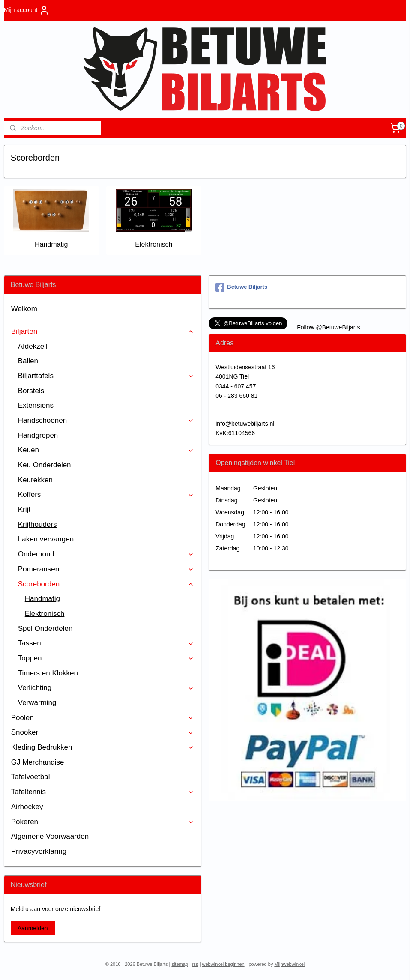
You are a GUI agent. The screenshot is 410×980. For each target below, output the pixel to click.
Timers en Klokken (48, 673)
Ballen (28, 361)
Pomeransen (106, 569)
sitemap (180, 964)
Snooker (103, 732)
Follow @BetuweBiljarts (328, 327)
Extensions (36, 405)
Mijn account (27, 10)
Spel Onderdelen (45, 629)
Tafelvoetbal (31, 777)
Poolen (103, 718)
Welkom (24, 309)
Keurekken (35, 480)
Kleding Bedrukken (103, 747)
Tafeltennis (103, 792)
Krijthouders (37, 524)
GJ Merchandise (38, 762)
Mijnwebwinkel (289, 964)
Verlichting (106, 688)
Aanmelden (33, 928)
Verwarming (37, 703)
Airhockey (27, 807)
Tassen (106, 643)
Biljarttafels (106, 376)
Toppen (106, 658)
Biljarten (103, 331)
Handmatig (51, 244)
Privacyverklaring (39, 851)
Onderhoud (106, 554)
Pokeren (103, 822)
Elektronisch (154, 244)
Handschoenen (106, 420)
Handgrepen (38, 435)
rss (195, 964)
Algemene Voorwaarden (50, 836)
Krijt (24, 509)
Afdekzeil (33, 346)
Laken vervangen (46, 539)
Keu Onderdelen (45, 465)
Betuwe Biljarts (241, 287)
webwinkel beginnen (223, 964)
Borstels (31, 391)
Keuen (106, 450)
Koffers (106, 494)
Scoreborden (106, 584)
